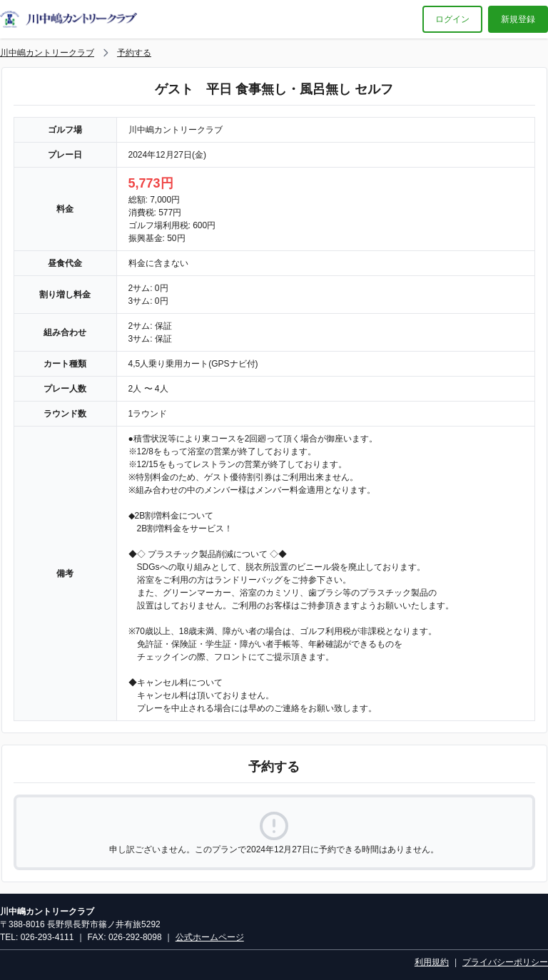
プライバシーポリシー (505, 962)
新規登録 (518, 19)
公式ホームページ (210, 937)
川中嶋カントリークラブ (47, 53)
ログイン (452, 19)
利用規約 (432, 962)
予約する (134, 53)
